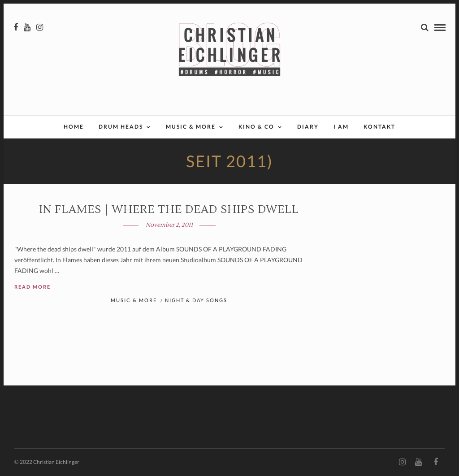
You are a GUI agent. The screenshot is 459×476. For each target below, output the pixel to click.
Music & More (191, 127)
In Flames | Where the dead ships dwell (169, 210)
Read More (32, 287)
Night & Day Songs (196, 300)
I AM (341, 127)
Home (74, 127)
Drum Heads (121, 127)
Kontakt (379, 127)
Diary (308, 127)
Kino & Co (256, 127)
